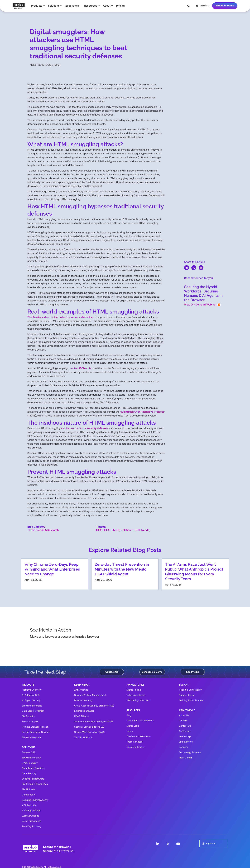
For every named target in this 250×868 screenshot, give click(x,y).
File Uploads (28, 789)
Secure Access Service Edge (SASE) (94, 721)
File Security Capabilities (35, 784)
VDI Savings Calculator (139, 700)
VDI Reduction (29, 805)
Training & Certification (191, 700)
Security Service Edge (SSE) (89, 727)
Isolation (126, 530)
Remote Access (30, 721)
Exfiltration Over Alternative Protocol (143, 412)
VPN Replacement (32, 810)
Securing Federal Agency (35, 800)
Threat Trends (141, 530)
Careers (183, 720)
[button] (37, 6)
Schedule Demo (225, 6)
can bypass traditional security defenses (85, 428)
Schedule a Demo (152, 672)
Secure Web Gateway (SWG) (89, 732)
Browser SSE (29, 752)
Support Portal (187, 695)
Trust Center (185, 758)
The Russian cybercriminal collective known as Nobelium (60, 317)
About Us (184, 715)
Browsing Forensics (32, 706)
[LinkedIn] (158, 844)
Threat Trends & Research (43, 530)
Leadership (185, 736)
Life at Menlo (186, 742)
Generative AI (29, 795)
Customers (185, 731)
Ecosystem (72, 6)
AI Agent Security (31, 700)
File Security (28, 716)
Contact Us (112, 672)
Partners (183, 747)
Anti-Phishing (81, 690)
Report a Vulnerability (190, 690)
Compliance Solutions (33, 768)
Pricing (120, 6)
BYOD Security (30, 763)
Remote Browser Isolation (35, 727)
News (130, 731)
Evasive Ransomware (33, 779)
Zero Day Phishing (31, 826)
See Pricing (193, 672)
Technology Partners (190, 752)
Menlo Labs (133, 726)
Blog (129, 715)
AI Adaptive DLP (31, 695)
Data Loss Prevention (33, 711)
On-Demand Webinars (138, 736)
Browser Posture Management (90, 695)
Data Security (29, 773)
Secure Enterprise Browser (36, 732)
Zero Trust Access (31, 821)
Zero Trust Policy (83, 737)
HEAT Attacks (82, 716)
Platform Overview (32, 690)
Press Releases (135, 742)
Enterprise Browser (84, 711)
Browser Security (83, 700)
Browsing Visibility (31, 758)
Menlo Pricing (134, 690)
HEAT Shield (112, 530)
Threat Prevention (31, 737)
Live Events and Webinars (140, 720)
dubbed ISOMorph (80, 368)
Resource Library (136, 747)
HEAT (100, 530)
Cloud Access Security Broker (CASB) (94, 706)
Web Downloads (30, 816)
